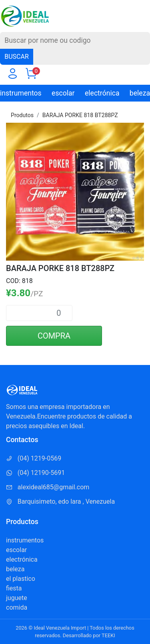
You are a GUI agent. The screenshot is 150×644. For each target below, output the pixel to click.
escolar (63, 93)
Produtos (22, 115)
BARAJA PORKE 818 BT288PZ (80, 115)
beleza (140, 93)
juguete (17, 598)
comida (17, 607)
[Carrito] (31, 75)
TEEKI (108, 635)
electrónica (102, 93)
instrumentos (21, 93)
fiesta (14, 588)
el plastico (21, 579)
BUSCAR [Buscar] (17, 57)
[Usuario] (12, 75)
